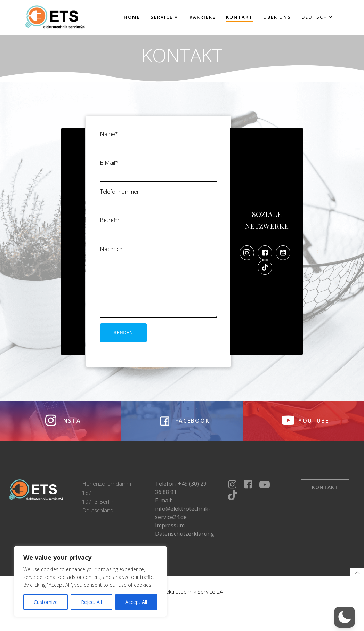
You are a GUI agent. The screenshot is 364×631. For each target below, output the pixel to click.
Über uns (277, 17)
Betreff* (158, 231)
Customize (46, 602)
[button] (345, 617)
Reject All (91, 602)
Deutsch (317, 17)
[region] (90, 581)
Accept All (136, 602)
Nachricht (158, 290)
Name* (158, 145)
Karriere (202, 17)
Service (164, 17)
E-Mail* (158, 173)
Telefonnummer (158, 202)
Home (132, 17)
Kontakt (239, 17)
